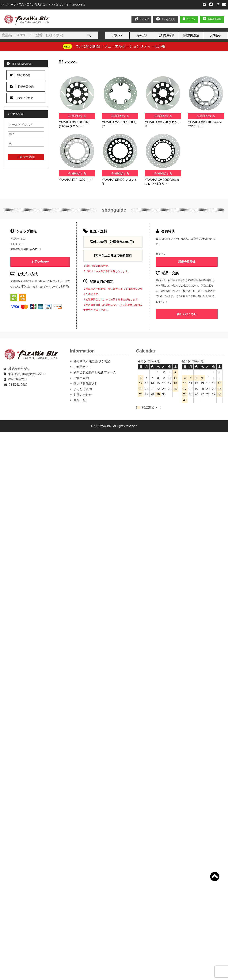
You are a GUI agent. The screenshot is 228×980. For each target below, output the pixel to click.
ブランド (117, 36)
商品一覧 (80, 400)
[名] (26, 144)
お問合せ (215, 36)
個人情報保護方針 (86, 384)
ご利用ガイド (166, 36)
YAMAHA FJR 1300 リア (75, 180)
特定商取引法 (191, 36)
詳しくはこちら (187, 314)
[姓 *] (26, 134)
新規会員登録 (212, 19)
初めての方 (20, 75)
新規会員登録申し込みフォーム (95, 372)
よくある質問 (83, 389)
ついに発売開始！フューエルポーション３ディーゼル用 (120, 46)
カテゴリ (142, 36)
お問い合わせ (21, 98)
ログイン (191, 19)
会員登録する (77, 116)
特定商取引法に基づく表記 (92, 361)
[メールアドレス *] (26, 125)
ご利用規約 (81, 378)
